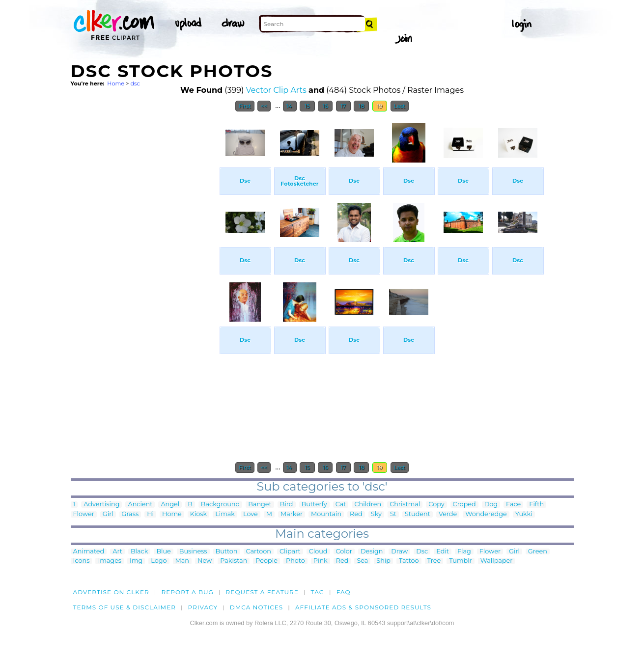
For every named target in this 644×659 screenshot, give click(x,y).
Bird (287, 505)
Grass (130, 514)
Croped (464, 505)
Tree (434, 561)
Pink (321, 561)
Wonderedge (486, 514)
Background (220, 505)
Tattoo (409, 561)
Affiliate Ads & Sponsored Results (363, 607)
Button (227, 552)
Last (400, 106)
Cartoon (259, 552)
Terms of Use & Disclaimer (125, 607)
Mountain (326, 514)
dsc (135, 83)
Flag (464, 552)
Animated (89, 552)
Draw (399, 552)
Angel (170, 505)
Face (513, 505)
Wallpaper (497, 561)
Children (368, 505)
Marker (292, 514)
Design (372, 552)
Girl (108, 514)
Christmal (405, 505)
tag (318, 592)
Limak (225, 514)
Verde (448, 514)
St (393, 514)
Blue (163, 552)
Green (538, 552)
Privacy (203, 607)
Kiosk (198, 514)
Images (110, 561)
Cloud (318, 552)
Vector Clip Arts (276, 90)
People (266, 561)
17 (344, 106)
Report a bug (187, 592)
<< (264, 106)
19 (380, 106)
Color (344, 552)
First (245, 106)
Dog (491, 505)
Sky (376, 514)
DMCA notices (257, 607)
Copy (436, 505)
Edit (443, 552)
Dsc (422, 552)
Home (116, 83)
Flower (84, 514)
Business (193, 552)
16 (325, 106)
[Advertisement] (144, 264)
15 (307, 106)
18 (361, 106)
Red (356, 514)
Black (139, 552)
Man (182, 561)
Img (136, 561)
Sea (362, 561)
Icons (82, 561)
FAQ (344, 592)
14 (290, 106)
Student (418, 514)
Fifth (536, 505)
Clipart (290, 552)
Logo (159, 561)
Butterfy (314, 505)
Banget (260, 505)
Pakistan (234, 561)
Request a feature (262, 592)
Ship (383, 561)
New (205, 561)
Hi (150, 514)
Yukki (524, 514)
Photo (295, 561)
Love (251, 514)
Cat (341, 505)
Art (117, 552)
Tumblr (461, 561)
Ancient (140, 505)
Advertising (101, 505)
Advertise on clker (111, 592)
